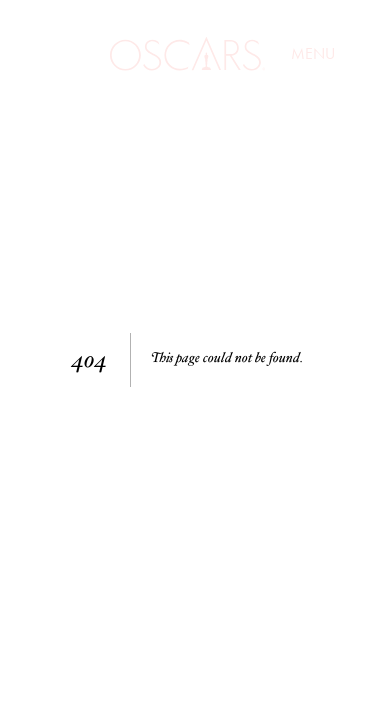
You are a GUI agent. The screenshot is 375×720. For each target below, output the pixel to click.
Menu (313, 55)
